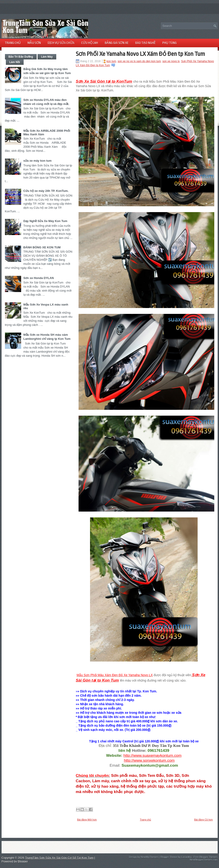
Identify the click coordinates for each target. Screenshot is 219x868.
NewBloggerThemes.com (204, 860)
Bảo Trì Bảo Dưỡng (21, 57)
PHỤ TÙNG (169, 43)
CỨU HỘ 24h (90, 43)
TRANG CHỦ (13, 43)
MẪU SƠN (34, 43)
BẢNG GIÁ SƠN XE (117, 43)
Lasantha (186, 857)
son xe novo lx (171, 61)
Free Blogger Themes (205, 857)
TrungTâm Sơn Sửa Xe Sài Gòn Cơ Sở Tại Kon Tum (60, 26)
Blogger (23, 861)
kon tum (111, 61)
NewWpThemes (149, 857)
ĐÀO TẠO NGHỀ (145, 43)
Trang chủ (145, 820)
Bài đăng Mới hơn (87, 820)
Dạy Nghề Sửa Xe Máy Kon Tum (45, 221)
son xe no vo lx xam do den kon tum (139, 61)
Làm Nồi (15, 62)
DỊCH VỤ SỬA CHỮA (61, 43)
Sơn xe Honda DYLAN (39, 278)
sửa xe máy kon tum (37, 161)
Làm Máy (47, 57)
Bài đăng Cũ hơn (204, 820)
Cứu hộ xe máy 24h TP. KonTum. (46, 191)
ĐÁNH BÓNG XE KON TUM (42, 247)
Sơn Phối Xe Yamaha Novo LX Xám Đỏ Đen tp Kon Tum (140, 54)
